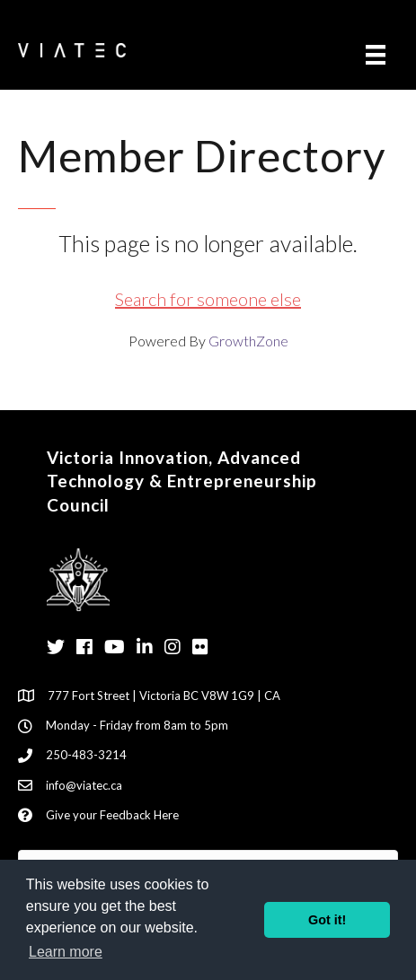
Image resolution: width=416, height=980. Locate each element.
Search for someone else (208, 299)
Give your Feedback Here (112, 815)
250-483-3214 (86, 755)
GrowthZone (248, 341)
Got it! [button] (327, 920)
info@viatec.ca (84, 785)
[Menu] (376, 54)
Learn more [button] (66, 952)
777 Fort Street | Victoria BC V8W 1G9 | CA (164, 696)
